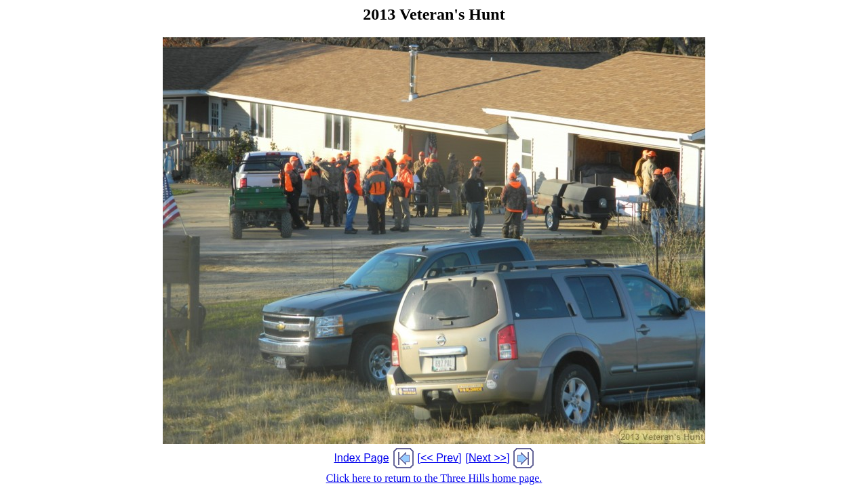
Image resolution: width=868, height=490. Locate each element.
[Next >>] (487, 458)
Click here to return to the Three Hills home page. (434, 478)
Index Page (362, 458)
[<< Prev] (440, 458)
